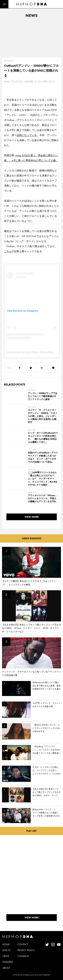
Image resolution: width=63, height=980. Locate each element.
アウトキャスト (17, 81)
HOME (6, 944)
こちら (8, 251)
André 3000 (29, 81)
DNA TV (6, 950)
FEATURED (8, 962)
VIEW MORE (32, 517)
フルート (52, 81)
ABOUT (6, 968)
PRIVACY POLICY (26, 950)
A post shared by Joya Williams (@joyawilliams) (32, 352)
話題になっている (27, 135)
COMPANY (23, 956)
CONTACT (23, 944)
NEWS (6, 956)
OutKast (7, 81)
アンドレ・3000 (41, 81)
